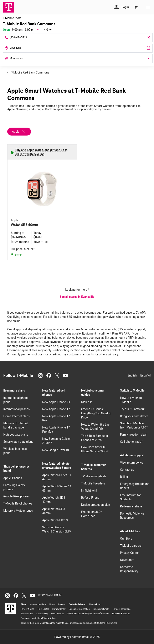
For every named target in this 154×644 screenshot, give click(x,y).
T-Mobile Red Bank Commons (30, 72)
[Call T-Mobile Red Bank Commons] (78, 38)
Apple (16, 132)
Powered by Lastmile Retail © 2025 (77, 637)
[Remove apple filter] (21, 132)
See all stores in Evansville (77, 297)
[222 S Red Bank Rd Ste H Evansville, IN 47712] (78, 48)
